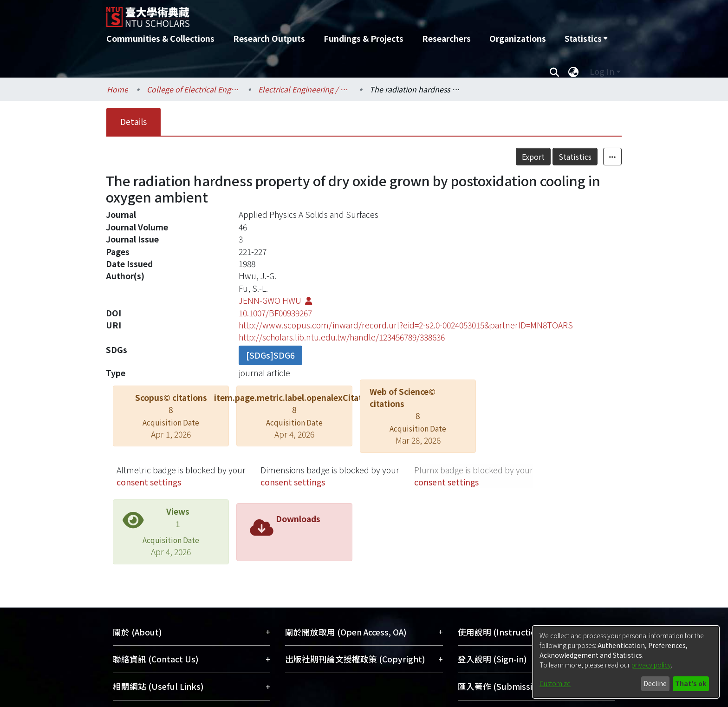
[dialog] (626, 662)
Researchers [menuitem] (446, 38)
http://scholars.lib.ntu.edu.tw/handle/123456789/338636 (342, 337)
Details (133, 121)
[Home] (314, 13)
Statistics (575, 157)
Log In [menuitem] (602, 71)
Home (117, 89)
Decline (655, 683)
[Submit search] (554, 72)
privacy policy (651, 665)
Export (533, 157)
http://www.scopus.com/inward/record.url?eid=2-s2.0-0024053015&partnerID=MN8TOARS (406, 325)
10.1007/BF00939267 (275, 313)
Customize (555, 683)
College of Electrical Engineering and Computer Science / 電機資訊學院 (193, 89)
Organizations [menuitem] (518, 38)
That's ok (691, 683)
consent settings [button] (149, 482)
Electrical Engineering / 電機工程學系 (305, 89)
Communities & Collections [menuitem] (160, 38)
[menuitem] (586, 39)
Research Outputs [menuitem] (269, 38)
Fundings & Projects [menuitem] (364, 38)
